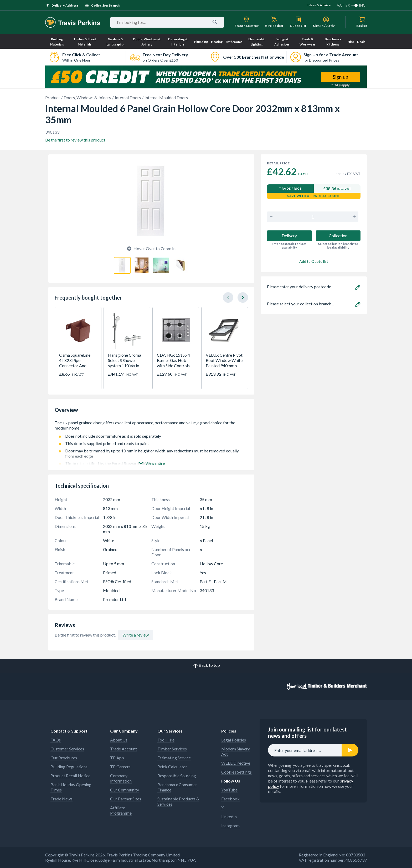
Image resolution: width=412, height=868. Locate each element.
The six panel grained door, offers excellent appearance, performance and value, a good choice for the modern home (151, 425)
